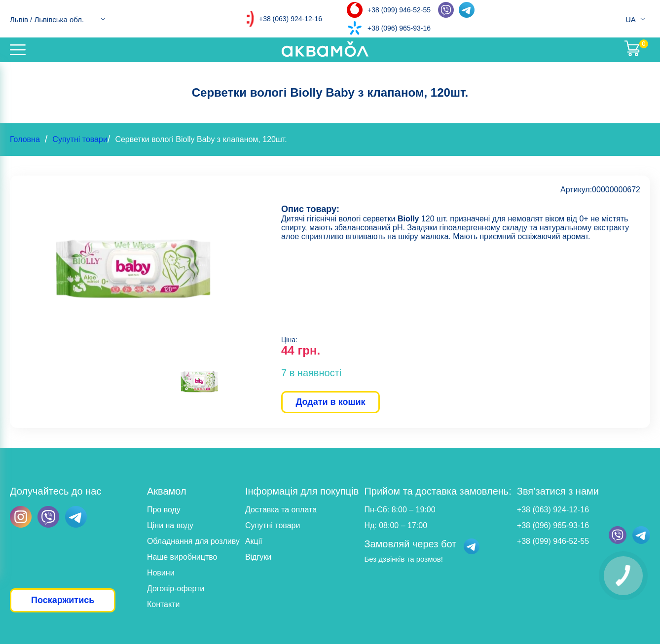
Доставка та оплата (281, 510)
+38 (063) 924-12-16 (291, 19)
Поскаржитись (63, 600)
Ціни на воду (170, 525)
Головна (25, 139)
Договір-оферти (176, 589)
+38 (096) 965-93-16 (399, 28)
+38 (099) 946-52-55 (399, 10)
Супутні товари (80, 139)
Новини (161, 573)
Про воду (164, 510)
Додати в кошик (330, 402)
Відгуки (258, 557)
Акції (254, 541)
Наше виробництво (182, 557)
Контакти (164, 604)
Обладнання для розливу (193, 541)
